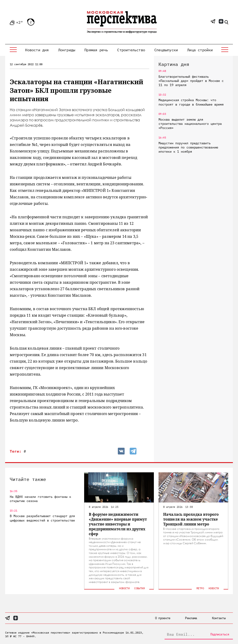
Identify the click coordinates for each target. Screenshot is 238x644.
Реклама (191, 618)
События (139, 588)
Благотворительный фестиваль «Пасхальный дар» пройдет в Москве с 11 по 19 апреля (191, 81)
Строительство (131, 50)
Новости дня (37, 50)
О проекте (163, 618)
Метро (200, 588)
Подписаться (220, 634)
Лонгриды (67, 50)
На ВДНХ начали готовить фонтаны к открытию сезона (40, 499)
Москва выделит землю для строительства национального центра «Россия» (190, 124)
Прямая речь (96, 50)
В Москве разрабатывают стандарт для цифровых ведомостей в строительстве (42, 518)
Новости (124, 588)
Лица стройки (200, 50)
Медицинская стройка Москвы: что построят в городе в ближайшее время (191, 102)
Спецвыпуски (166, 50)
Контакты (219, 618)
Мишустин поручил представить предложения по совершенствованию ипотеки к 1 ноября (188, 147)
